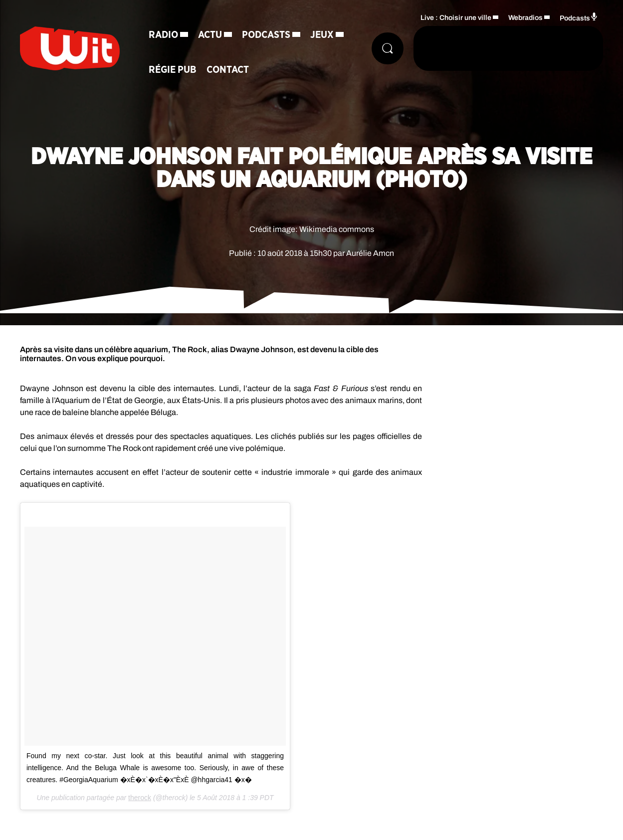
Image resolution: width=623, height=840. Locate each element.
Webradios (525, 18)
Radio (163, 35)
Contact (228, 70)
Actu (210, 35)
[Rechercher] (388, 48)
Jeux (322, 35)
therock (140, 798)
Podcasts (266, 35)
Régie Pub (173, 70)
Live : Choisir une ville (456, 18)
